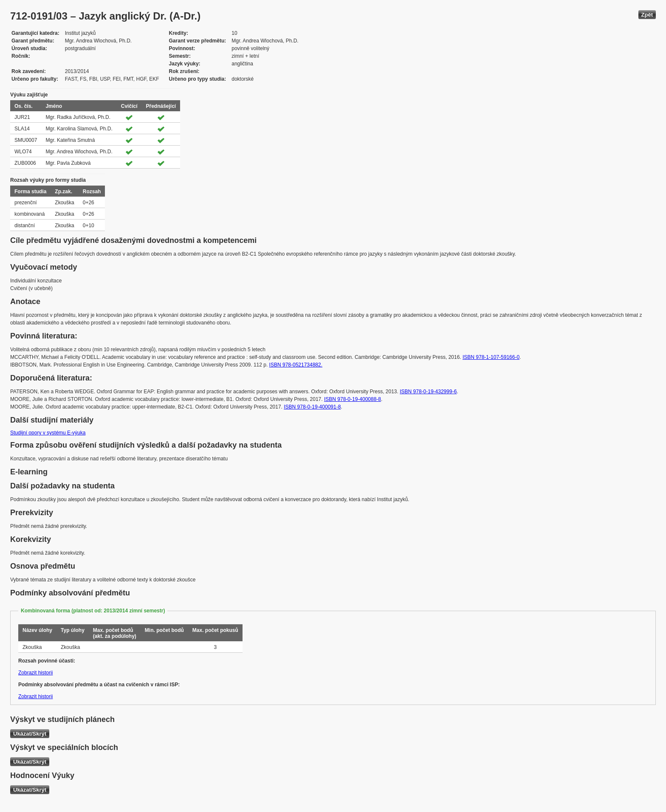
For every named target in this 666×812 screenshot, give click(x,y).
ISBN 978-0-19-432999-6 (428, 392)
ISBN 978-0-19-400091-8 (312, 407)
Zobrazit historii (35, 673)
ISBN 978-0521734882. (296, 365)
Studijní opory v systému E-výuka (48, 433)
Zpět (647, 15)
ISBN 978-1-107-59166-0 (491, 357)
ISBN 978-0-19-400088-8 (353, 399)
